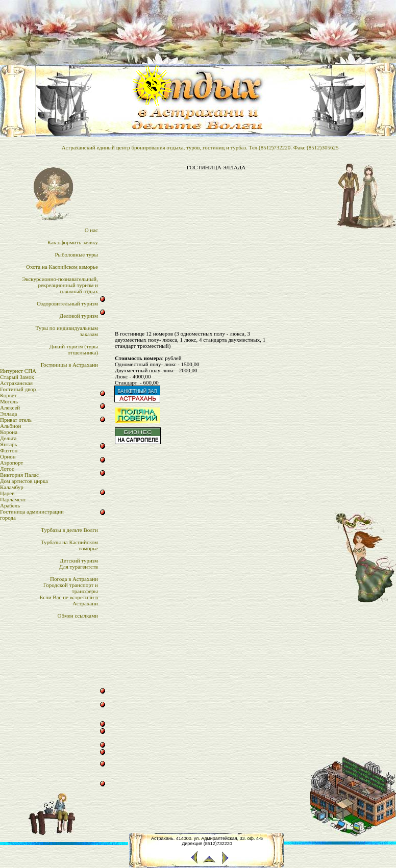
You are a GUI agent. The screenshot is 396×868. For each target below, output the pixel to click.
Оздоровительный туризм (67, 303)
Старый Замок (17, 377)
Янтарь (9, 444)
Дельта (8, 438)
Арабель (10, 505)
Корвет (8, 395)
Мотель (9, 401)
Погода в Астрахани (74, 579)
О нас (91, 230)
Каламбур (12, 487)
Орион (8, 456)
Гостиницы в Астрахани (69, 365)
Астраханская (16, 383)
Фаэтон (9, 450)
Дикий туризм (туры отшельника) (74, 349)
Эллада (8, 414)
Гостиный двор (18, 389)
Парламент (13, 499)
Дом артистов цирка (24, 481)
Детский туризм (79, 560)
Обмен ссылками (78, 616)
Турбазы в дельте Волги (69, 530)
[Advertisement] (216, 244)
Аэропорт (11, 463)
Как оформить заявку (73, 242)
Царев (7, 493)
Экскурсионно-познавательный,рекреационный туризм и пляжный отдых (60, 285)
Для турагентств (79, 567)
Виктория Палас (19, 475)
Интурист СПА (18, 371)
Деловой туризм (79, 316)
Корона (9, 432)
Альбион (10, 426)
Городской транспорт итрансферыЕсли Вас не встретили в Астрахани (69, 594)
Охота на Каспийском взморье (62, 267)
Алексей (10, 407)
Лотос (7, 469)
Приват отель (16, 420)
